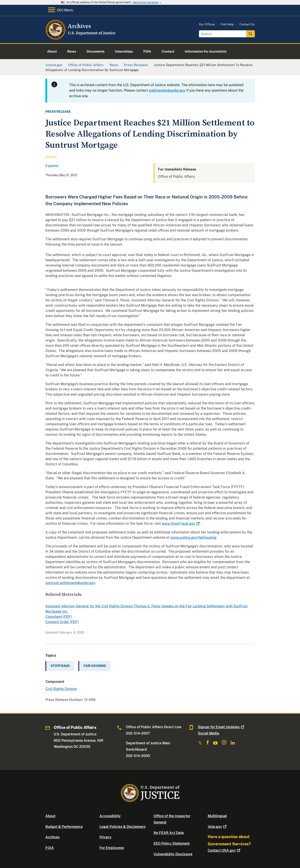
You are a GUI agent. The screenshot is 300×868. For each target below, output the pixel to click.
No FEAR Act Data (169, 833)
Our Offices (207, 24)
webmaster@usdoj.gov (167, 90)
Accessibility (110, 816)
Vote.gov (218, 827)
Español (52, 166)
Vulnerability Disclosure (173, 854)
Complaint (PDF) (59, 617)
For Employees (112, 848)
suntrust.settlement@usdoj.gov (70, 583)
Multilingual (217, 816)
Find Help (227, 24)
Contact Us (247, 24)
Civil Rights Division (61, 689)
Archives (52, 837)
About (50, 816)
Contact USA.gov (225, 850)
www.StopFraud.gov (181, 524)
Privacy (105, 837)
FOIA (50, 848)
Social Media (208, 733)
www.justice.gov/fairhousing (193, 537)
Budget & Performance (64, 827)
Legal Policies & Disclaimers (123, 827)
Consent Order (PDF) (62, 622)
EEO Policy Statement (172, 843)
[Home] (81, 38)
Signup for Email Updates (222, 727)
